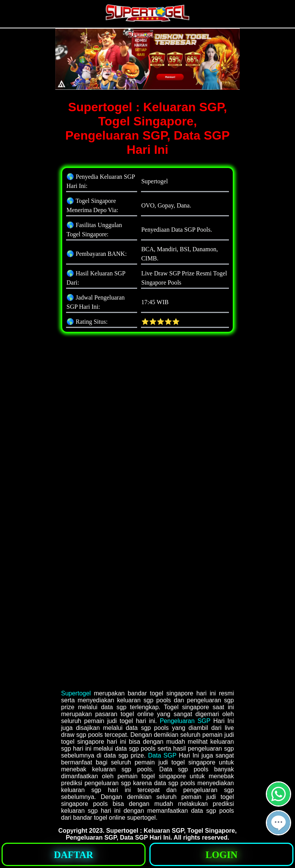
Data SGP (162, 755)
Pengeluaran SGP (185, 721)
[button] (278, 823)
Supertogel (76, 693)
